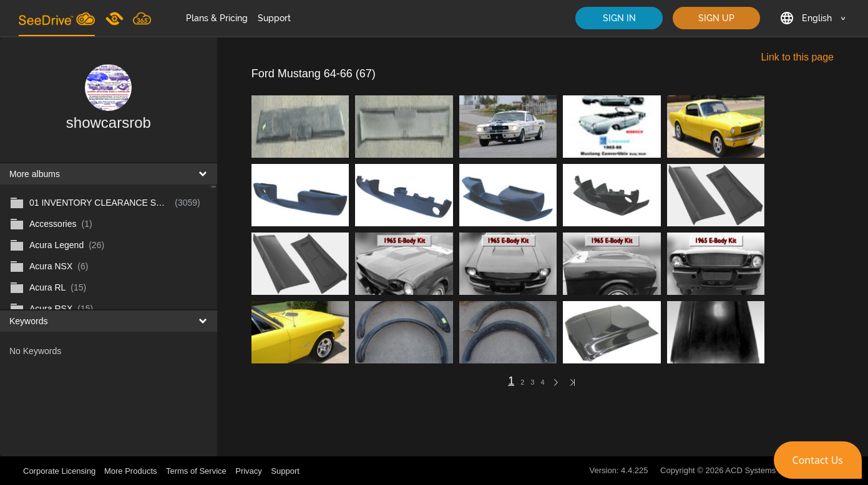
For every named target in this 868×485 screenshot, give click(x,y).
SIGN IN (619, 18)
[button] (818, 460)
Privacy (249, 471)
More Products (131, 471)
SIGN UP (716, 18)
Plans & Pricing (217, 18)
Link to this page (797, 57)
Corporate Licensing (61, 471)
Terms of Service (196, 471)
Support (274, 18)
